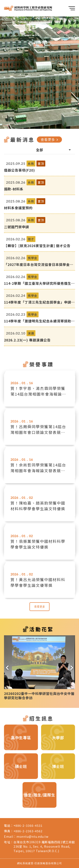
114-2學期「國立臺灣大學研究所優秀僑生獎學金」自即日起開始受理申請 (39, 283)
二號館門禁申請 (17, 227)
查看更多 (50, 139)
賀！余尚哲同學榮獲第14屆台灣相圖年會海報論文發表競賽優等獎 (38, 468)
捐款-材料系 (14, 189)
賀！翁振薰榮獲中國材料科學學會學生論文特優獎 (38, 544)
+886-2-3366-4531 (28, 825)
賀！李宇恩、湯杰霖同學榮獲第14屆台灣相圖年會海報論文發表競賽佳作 (38, 391)
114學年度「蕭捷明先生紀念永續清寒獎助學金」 (39, 321)
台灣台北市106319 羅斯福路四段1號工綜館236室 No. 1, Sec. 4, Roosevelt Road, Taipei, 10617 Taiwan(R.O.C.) (44, 846)
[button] (7, 667)
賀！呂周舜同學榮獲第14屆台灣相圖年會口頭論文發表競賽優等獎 (38, 429)
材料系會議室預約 (18, 208)
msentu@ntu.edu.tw (32, 836)
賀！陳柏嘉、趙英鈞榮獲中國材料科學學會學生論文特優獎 (38, 506)
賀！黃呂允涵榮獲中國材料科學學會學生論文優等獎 (38, 582)
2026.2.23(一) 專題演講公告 (27, 340)
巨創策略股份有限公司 (48, 863)
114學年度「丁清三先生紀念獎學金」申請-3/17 (38, 302)
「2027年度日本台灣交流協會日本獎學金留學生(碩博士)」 (39, 264)
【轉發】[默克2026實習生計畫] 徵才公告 (37, 246)
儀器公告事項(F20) (19, 170)
